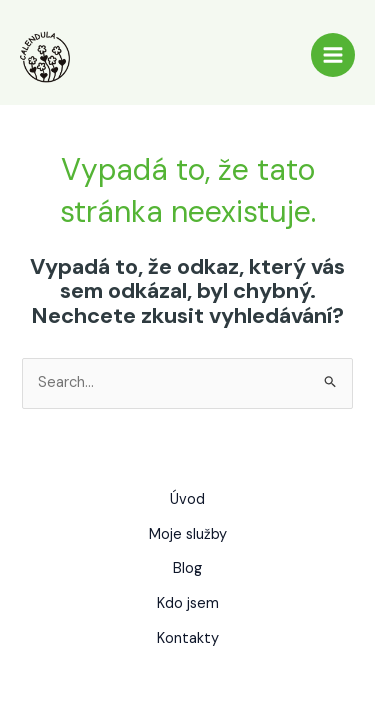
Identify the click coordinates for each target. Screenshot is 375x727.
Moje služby (188, 534)
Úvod (187, 499)
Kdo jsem (188, 603)
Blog (187, 568)
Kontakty (188, 638)
